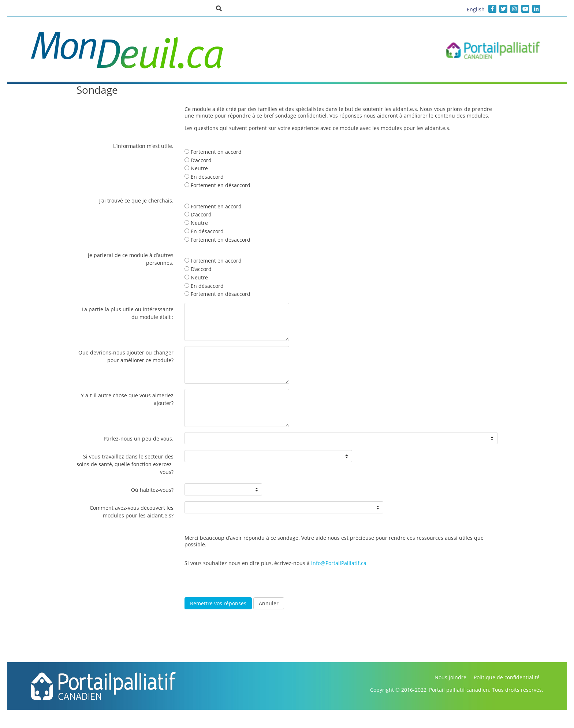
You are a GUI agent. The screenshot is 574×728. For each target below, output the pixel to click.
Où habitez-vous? (152, 490)
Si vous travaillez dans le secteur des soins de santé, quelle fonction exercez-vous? (125, 464)
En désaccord (204, 177)
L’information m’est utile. (143, 146)
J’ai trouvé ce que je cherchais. (136, 200)
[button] (219, 8)
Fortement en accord (213, 152)
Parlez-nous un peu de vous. (139, 439)
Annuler (269, 603)
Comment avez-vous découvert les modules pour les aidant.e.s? (132, 512)
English (476, 9)
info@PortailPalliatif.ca (339, 563)
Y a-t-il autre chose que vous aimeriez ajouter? (127, 399)
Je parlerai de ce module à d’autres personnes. (131, 259)
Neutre (196, 168)
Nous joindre (450, 677)
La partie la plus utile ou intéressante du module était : (128, 313)
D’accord (198, 160)
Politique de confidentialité (507, 677)
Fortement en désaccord (217, 185)
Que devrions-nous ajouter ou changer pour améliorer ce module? (126, 356)
